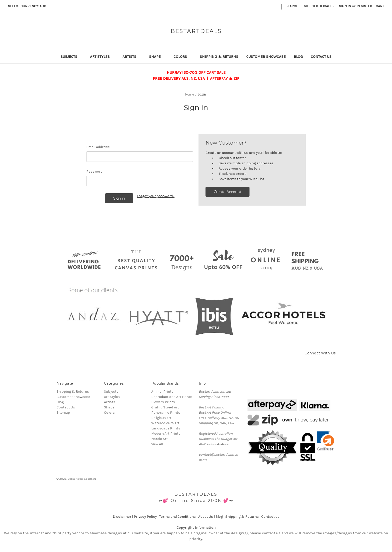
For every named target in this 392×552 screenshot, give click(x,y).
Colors (183, 57)
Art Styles (102, 57)
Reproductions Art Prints (172, 397)
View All (157, 444)
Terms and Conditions (177, 517)
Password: (95, 171)
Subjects (71, 57)
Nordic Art (159, 439)
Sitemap (63, 413)
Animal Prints (162, 392)
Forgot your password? (156, 196)
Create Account (227, 192)
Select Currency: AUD (29, 6)
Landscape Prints (166, 428)
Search (292, 6)
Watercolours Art (165, 423)
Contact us (270, 517)
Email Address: (98, 147)
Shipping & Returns (219, 57)
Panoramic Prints (166, 413)
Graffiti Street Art (165, 407)
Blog (298, 57)
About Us (206, 517)
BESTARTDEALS (196, 494)
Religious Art (161, 418)
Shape (157, 57)
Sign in (345, 6)
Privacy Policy (145, 517)
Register (364, 6)
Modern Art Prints (166, 434)
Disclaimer (122, 517)
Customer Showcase (266, 57)
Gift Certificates (319, 6)
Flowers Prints (163, 402)
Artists (132, 57)
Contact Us (321, 57)
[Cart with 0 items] (380, 6)
